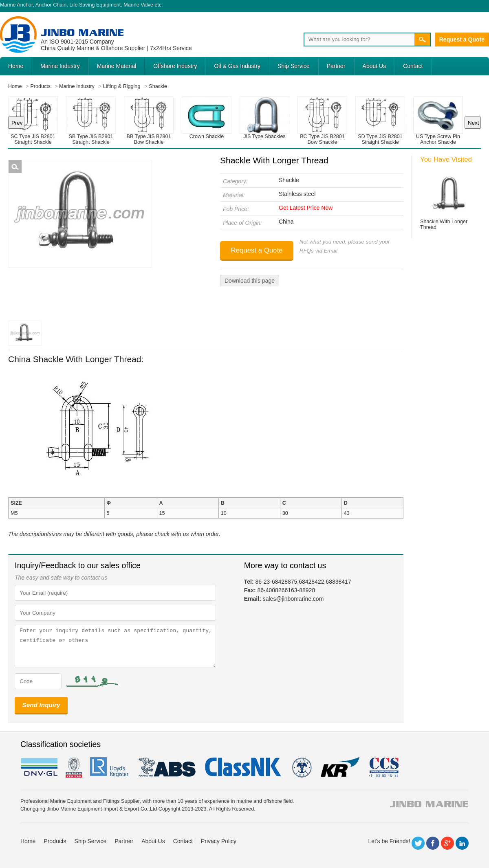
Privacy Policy (219, 841)
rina (301, 767)
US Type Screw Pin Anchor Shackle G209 (438, 142)
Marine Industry (60, 66)
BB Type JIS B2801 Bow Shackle (149, 139)
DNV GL (39, 767)
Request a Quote (462, 40)
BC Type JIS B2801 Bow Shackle (322, 139)
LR (110, 767)
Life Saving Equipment (95, 5)
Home (16, 66)
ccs (383, 767)
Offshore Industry (175, 66)
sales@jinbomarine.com (293, 599)
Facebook (433, 843)
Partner (336, 66)
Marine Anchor (17, 5)
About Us (374, 66)
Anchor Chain (51, 5)
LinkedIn (462, 843)
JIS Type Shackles (264, 136)
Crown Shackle (207, 136)
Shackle (289, 180)
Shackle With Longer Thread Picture (15, 167)
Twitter (418, 843)
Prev (17, 123)
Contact (413, 66)
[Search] (359, 40)
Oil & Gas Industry (237, 66)
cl (244, 767)
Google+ (447, 843)
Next (473, 123)
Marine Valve (138, 5)
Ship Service (294, 66)
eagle (167, 767)
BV (74, 767)
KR (340, 767)
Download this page (250, 281)
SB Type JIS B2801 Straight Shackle (91, 139)
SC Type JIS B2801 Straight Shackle (33, 139)
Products (55, 841)
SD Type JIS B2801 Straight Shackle (380, 139)
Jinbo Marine (82, 32)
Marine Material (117, 66)
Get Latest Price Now (306, 208)
